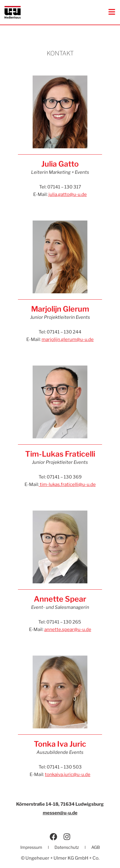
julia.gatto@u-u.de (68, 194)
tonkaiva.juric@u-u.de (68, 775)
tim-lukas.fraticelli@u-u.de (67, 484)
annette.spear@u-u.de (68, 630)
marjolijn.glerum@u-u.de (68, 339)
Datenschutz (67, 847)
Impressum (31, 847)
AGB (96, 847)
